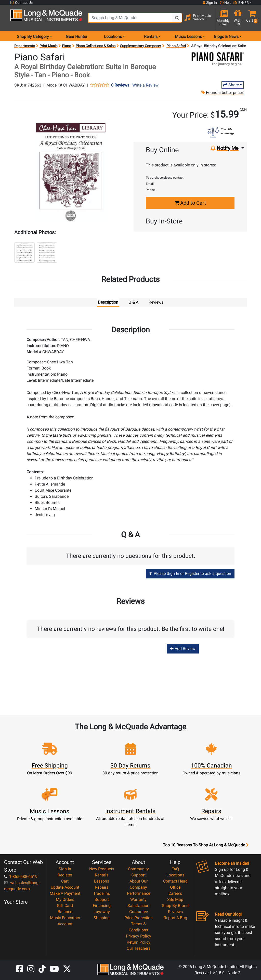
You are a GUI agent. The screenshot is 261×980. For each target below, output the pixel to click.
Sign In (65, 869)
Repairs (102, 887)
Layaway (102, 912)
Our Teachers (139, 948)
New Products (102, 869)
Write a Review (145, 85)
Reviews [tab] (156, 302)
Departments (25, 46)
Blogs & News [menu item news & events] (226, 37)
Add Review (183, 649)
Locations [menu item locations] (113, 37)
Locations (175, 875)
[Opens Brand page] (218, 59)
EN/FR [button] (241, 3)
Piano (67, 46)
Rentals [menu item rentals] (151, 37)
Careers (175, 893)
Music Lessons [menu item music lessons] (188, 37)
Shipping (102, 918)
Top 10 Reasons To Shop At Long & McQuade (206, 845)
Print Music (48, 46)
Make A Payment (65, 893)
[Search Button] (177, 18)
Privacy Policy (139, 936)
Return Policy (139, 942)
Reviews (175, 912)
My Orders (65, 899)
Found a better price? (223, 93)
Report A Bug (175, 918)
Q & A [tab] (133, 302)
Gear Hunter (76, 37)
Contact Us (21, 3)
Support (102, 899)
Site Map (175, 899)
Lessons (102, 881)
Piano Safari (176, 46)
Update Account (65, 887)
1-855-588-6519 (21, 877)
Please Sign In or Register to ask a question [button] (190, 573)
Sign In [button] (210, 3)
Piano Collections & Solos (96, 46)
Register (65, 875)
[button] (251, 18)
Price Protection (139, 918)
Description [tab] (108, 302)
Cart (65, 881)
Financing (102, 906)
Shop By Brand (175, 906)
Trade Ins (102, 893)
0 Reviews (120, 85)
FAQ (175, 869)
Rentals (102, 875)
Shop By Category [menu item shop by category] (33, 37)
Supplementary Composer (141, 46)
